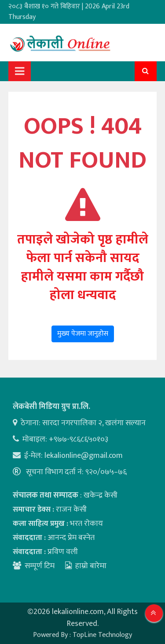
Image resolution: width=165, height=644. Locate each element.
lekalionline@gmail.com (84, 456)
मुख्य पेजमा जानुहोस (83, 334)
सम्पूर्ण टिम (40, 566)
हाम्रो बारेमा (86, 566)
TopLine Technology (102, 635)
